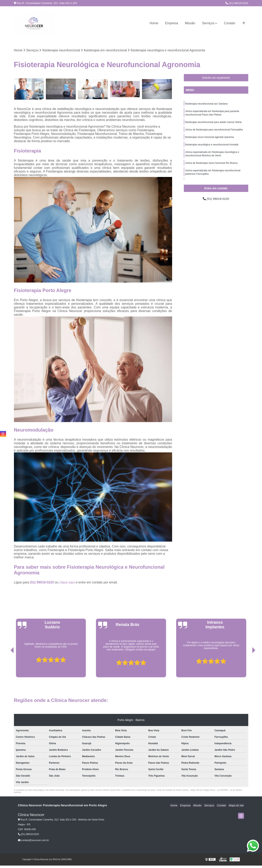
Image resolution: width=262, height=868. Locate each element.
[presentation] (6, 666)
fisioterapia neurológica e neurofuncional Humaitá (212, 146)
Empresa (172, 23)
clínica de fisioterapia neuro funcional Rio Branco (211, 165)
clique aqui (67, 583)
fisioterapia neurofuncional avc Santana (206, 104)
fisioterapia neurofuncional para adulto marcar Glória (214, 123)
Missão (190, 23)
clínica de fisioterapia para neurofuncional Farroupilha (214, 131)
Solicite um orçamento (216, 78)
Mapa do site (237, 806)
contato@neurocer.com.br (34, 840)
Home (154, 23)
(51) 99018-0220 (237, 3)
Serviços (208, 23)
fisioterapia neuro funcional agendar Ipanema (210, 138)
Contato (229, 23)
